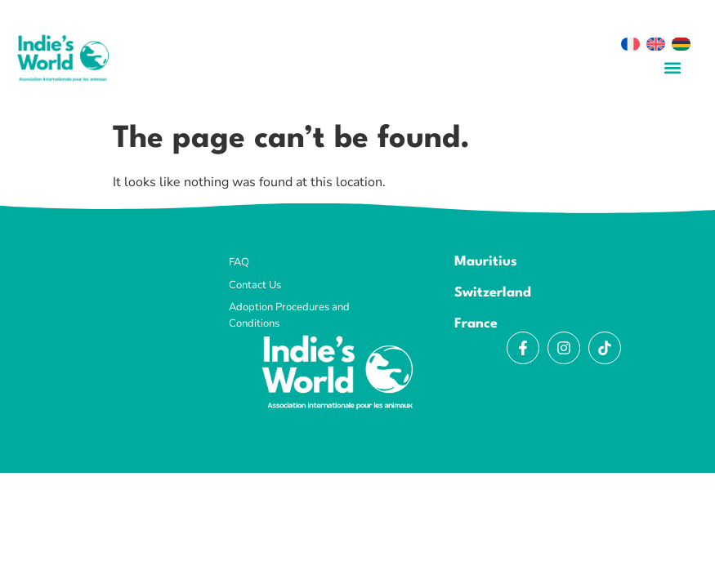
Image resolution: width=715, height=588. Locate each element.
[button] (672, 67)
